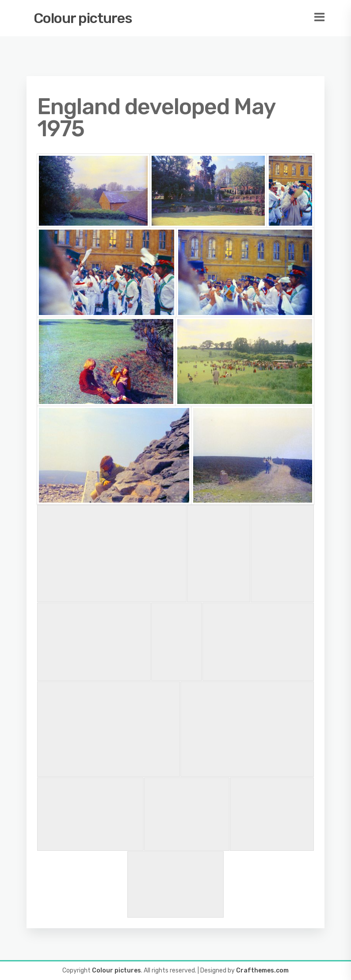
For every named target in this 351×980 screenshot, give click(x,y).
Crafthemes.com (262, 970)
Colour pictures (83, 18)
